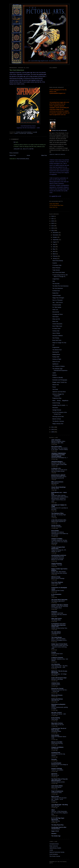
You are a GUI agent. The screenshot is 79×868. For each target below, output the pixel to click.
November (56, 235)
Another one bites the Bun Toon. (59, 628)
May (54, 249)
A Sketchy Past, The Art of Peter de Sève (59, 729)
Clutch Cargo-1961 (56, 584)
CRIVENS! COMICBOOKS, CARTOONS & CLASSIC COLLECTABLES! (59, 455)
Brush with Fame (57, 340)
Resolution (55, 408)
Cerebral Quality (57, 305)
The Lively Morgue (57, 637)
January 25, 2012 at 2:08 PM (24, 149)
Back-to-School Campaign (58, 578)
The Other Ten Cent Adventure (60, 286)
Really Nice (55, 293)
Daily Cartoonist (54, 846)
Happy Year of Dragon (58, 298)
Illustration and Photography (60, 380)
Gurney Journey (56, 525)
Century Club (56, 331)
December (56, 233)
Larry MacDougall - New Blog (60, 805)
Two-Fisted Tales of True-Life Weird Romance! (59, 780)
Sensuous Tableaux (58, 336)
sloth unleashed (56, 440)
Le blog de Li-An (56, 468)
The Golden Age (56, 836)
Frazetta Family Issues (57, 654)
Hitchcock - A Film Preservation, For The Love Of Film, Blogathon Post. (60, 813)
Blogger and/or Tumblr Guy (59, 382)
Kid (14, 142)
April (54, 251)
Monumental (56, 312)
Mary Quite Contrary (57, 723)
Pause (54, 387)
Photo (53, 596)
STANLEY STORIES (57, 539)
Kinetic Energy (56, 403)
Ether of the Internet (56, 787)
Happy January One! (58, 424)
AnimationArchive (54, 844)
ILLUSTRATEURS (56, 763)
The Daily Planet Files (57, 825)
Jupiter (54, 373)
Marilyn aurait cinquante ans (58, 521)
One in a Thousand (57, 300)
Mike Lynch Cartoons (57, 482)
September (56, 240)
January (55, 259)
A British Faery (56, 683)
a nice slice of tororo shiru (59, 520)
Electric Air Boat (57, 419)
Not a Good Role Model (59, 272)
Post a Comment (14, 153)
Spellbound (55, 364)
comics (16, 133)
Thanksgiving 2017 (56, 633)
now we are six (55, 775)
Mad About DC (55, 483)
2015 (53, 223)
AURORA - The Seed (57, 565)
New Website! (55, 749)
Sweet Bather (55, 719)
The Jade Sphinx (56, 632)
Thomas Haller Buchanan (59, 131)
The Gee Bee (56, 284)
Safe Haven (55, 317)
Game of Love (56, 362)
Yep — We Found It (58, 302)
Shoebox (54, 834)
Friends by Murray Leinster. (58, 782)
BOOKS (54, 375)
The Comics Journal (55, 856)
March (55, 254)
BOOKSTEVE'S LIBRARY (58, 475)
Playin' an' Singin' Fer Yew (59, 343)
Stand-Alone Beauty (58, 261)
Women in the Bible (57, 742)
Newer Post (13, 155)
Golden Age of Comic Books (59, 644)
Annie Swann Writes (57, 786)
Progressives (56, 347)
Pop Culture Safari (57, 447)
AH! (53, 345)
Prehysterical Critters (57, 793)
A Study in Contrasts (57, 658)
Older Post (44, 155)
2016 (53, 221)
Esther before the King (57, 743)
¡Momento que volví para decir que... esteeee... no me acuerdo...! (59, 799)
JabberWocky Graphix (55, 848)
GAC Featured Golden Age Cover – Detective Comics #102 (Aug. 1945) (60, 647)
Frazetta (54, 652)
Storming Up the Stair (58, 417)
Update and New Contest (58, 591)
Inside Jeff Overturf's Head (59, 678)
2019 (53, 216)
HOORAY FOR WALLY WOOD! (60, 605)
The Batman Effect (56, 620)
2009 (53, 432)
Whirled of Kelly (56, 577)
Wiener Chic (56, 385)
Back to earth (55, 796)
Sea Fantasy (56, 338)
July (54, 244)
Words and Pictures (57, 695)
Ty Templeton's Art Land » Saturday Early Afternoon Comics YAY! (59, 625)
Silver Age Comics (57, 618)
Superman (30, 133)
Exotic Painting (56, 718)
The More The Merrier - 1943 (59, 714)
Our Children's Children (59, 366)
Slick (54, 281)
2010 (53, 430)
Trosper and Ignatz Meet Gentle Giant (58, 548)
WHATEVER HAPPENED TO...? (59, 458)
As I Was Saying (57, 307)
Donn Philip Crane (57, 326)
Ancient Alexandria (57, 324)
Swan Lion (55, 310)
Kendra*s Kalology (57, 768)
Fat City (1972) (55, 489)
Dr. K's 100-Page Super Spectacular (58, 819)
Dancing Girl (56, 352)
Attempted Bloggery (57, 462)
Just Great (55, 389)
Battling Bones (56, 354)
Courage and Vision (58, 314)
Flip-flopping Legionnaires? (58, 601)
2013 (53, 228)
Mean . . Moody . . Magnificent (60, 401)
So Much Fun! (56, 291)
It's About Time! (56, 328)
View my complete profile (57, 154)
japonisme (54, 774)
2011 (53, 427)
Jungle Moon (56, 279)
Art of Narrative (56, 664)
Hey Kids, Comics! (57, 713)
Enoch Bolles (55, 531)
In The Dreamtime (56, 594)
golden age (23, 133)
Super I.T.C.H (55, 831)
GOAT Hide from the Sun (58, 725)
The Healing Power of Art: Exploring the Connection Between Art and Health (58, 558)
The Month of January (58, 421)
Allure (53, 810)
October (55, 237)
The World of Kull (57, 350)
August (55, 242)
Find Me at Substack (57, 527)
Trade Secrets (56, 270)
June (54, 247)
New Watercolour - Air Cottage (59, 674)
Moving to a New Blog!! (57, 679)
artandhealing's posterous (59, 555)
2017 (53, 219)
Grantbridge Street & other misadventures (59, 828)
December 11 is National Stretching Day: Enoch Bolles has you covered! (60, 534)
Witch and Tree (55, 806)
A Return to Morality (58, 378)
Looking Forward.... (56, 685)
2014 (53, 226)
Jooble (51, 850)
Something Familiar (56, 731)
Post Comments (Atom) (23, 159)
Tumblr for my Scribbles (57, 770)
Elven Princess (56, 268)
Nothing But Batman (57, 699)
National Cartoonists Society (57, 852)
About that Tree (55, 700)
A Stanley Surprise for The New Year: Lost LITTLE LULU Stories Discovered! (59, 542)
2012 (53, 230)
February (55, 256)
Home (28, 155)
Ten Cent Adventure (58, 288)
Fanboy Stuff (56, 357)
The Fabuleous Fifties (57, 513)
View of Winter (56, 333)
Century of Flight (57, 359)
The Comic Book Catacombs (59, 600)
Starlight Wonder (57, 410)
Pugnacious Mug (57, 398)
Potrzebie (54, 759)
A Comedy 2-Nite (57, 265)
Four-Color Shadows (57, 582)
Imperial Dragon (57, 295)
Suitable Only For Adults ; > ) (60, 405)
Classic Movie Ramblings (58, 487)
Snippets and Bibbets (57, 747)
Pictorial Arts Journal (57, 688)
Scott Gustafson (54, 854)
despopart (54, 612)
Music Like (55, 321)
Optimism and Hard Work (59, 392)
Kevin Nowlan (55, 735)
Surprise (55, 263)
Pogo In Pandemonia (57, 791)
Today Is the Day (56, 821)
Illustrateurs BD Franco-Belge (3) (60, 765)
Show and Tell (56, 319)
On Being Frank (56, 752)
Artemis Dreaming (56, 563)
